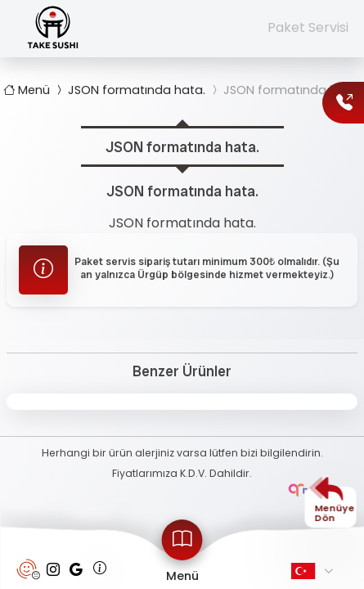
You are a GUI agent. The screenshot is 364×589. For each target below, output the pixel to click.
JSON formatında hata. (129, 90)
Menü (28, 90)
